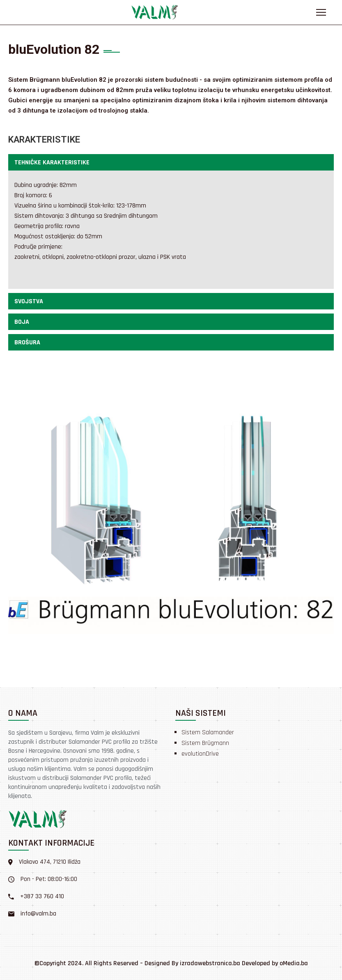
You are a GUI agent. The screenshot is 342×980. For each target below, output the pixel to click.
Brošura (27, 342)
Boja (22, 322)
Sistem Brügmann (205, 743)
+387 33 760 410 (42, 896)
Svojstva (29, 301)
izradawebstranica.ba (210, 963)
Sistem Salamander (208, 732)
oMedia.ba (294, 963)
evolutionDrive (200, 754)
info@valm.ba (38, 914)
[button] (171, 162)
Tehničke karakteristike (52, 163)
